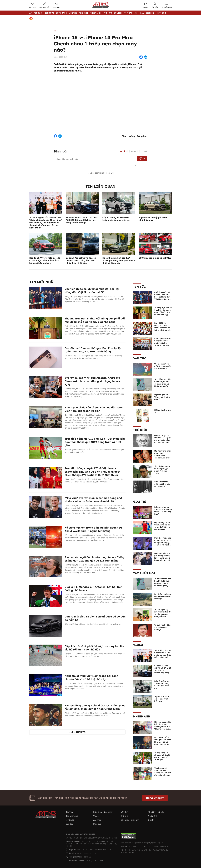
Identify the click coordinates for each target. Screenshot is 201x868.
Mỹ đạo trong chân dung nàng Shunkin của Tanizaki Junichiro (163, 454)
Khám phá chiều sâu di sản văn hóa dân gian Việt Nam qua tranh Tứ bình (94, 409)
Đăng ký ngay (155, 798)
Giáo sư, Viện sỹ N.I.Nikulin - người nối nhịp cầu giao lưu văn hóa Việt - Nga (162, 440)
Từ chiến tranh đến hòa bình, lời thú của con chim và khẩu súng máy (163, 383)
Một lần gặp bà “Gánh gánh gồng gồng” (162, 397)
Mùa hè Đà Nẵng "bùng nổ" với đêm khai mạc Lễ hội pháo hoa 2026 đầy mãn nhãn (163, 742)
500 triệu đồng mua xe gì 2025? (155, 258)
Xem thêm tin (79, 732)
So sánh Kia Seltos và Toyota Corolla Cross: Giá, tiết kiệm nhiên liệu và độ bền (81, 260)
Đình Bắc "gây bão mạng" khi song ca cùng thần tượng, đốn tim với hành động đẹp (163, 543)
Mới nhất (134, 151)
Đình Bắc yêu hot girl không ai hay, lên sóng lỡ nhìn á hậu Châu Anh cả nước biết (162, 558)
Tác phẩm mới (144, 573)
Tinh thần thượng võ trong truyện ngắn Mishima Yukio (162, 470)
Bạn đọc (162, 13)
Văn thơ (73, 13)
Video (56, 31)
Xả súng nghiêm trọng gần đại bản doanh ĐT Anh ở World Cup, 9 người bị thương (93, 529)
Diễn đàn (97, 824)
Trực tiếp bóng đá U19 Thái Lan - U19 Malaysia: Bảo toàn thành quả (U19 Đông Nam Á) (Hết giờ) (95, 442)
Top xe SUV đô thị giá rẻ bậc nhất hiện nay (162, 699)
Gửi (142, 158)
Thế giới (84, 13)
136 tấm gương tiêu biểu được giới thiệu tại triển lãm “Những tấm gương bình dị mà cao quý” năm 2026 (163, 728)
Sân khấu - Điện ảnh (145, 13)
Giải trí (140, 502)
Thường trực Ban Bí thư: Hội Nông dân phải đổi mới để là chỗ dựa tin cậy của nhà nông (95, 320)
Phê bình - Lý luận (156, 812)
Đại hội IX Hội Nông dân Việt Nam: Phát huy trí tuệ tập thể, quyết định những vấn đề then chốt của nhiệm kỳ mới (163, 330)
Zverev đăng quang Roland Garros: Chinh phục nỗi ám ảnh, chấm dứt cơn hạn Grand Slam (95, 707)
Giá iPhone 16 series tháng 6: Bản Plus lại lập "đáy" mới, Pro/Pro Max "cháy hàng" (93, 350)
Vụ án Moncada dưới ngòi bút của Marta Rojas (162, 484)
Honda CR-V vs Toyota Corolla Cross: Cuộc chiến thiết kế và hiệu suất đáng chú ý (45, 260)
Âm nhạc (128, 13)
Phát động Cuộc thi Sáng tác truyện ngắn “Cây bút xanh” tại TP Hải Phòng (163, 343)
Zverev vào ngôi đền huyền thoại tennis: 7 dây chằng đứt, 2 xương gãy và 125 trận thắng (94, 559)
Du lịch (118, 13)
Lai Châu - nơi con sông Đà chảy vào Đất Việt (163, 596)
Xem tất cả (123, 151)
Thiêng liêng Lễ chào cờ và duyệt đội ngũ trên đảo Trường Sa (162, 756)
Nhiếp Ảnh (95, 13)
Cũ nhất (144, 151)
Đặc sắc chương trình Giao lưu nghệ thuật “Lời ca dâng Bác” (163, 511)
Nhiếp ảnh (142, 716)
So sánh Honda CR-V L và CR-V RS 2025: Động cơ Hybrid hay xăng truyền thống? (82, 220)
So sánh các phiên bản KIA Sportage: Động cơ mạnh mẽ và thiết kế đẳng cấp (119, 260)
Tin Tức (38, 13)
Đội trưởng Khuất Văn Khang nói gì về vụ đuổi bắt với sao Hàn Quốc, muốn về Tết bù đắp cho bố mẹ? (162, 528)
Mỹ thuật (107, 13)
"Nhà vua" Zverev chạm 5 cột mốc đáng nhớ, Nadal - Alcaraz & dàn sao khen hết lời (94, 500)
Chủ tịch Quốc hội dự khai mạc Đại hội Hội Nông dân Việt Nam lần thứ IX (92, 291)
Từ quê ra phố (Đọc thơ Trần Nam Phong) (163, 627)
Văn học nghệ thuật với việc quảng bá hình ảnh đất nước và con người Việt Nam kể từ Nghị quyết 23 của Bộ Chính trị (163, 775)
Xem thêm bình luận (102, 173)
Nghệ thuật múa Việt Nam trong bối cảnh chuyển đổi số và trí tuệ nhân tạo (91, 677)
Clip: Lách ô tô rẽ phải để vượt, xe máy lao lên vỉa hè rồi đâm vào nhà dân (94, 648)
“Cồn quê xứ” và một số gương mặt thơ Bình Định (162, 366)
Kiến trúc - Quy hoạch (55, 13)
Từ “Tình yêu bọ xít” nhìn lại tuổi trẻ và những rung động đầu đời (163, 613)
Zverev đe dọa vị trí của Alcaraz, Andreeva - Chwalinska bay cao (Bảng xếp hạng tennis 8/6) (93, 381)
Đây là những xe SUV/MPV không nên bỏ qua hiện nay (116, 219)
